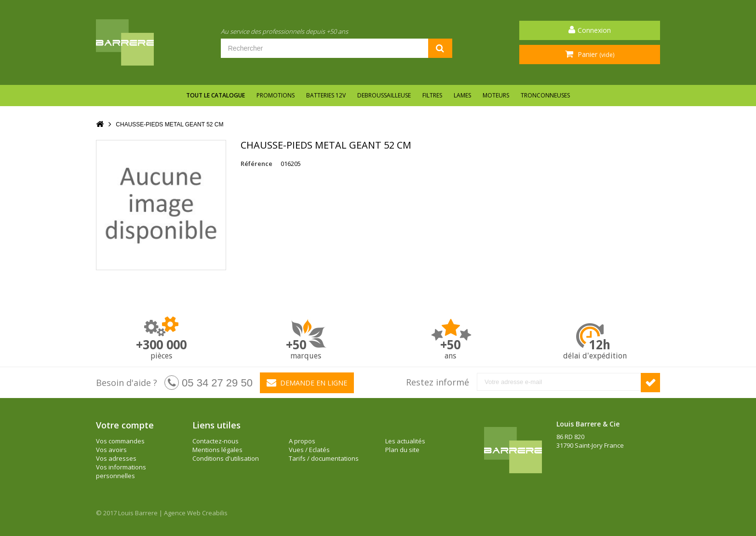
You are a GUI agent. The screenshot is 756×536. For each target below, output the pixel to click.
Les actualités (405, 441)
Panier (595, 54)
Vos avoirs (111, 450)
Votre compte (125, 425)
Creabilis (215, 513)
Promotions (276, 95)
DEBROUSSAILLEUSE (384, 95)
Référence (256, 164)
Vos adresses (116, 458)
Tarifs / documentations (324, 458)
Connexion (594, 30)
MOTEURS (496, 95)
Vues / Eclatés (309, 450)
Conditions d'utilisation (226, 458)
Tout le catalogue (216, 95)
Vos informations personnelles (121, 471)
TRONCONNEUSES (545, 95)
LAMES (462, 95)
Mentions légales (217, 450)
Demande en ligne (307, 383)
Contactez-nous (216, 441)
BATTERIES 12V (326, 95)
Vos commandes (120, 441)
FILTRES (432, 95)
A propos (302, 441)
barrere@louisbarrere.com (596, 471)
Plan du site (402, 450)
